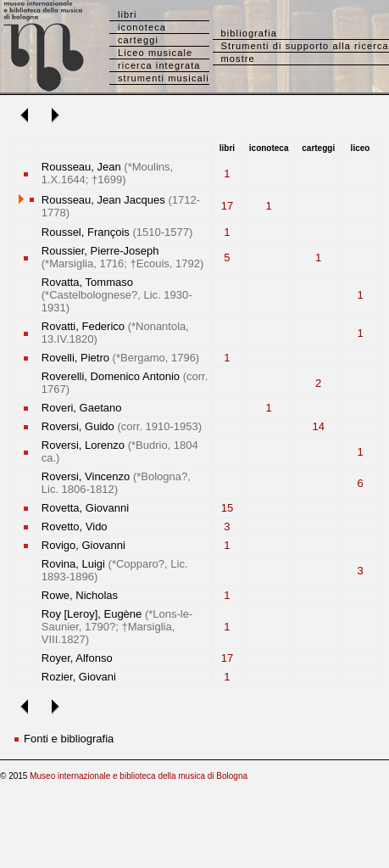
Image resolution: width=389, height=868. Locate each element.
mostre (238, 59)
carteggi (138, 40)
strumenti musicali (164, 78)
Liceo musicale (155, 53)
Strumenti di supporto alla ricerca (305, 46)
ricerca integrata (159, 65)
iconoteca (142, 27)
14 (318, 426)
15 (227, 508)
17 (227, 206)
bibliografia (249, 33)
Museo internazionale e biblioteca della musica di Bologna (139, 776)
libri (128, 14)
